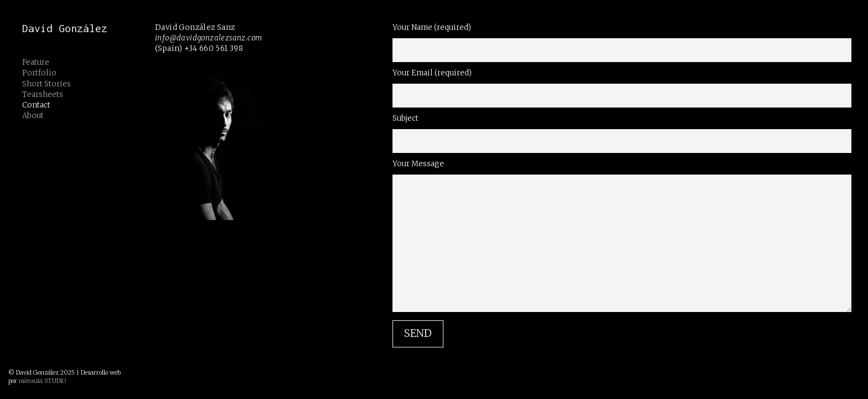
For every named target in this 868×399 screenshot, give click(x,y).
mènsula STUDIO (42, 381)
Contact (36, 105)
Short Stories (46, 84)
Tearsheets (43, 94)
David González (65, 28)
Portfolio (39, 73)
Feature (36, 62)
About (33, 116)
